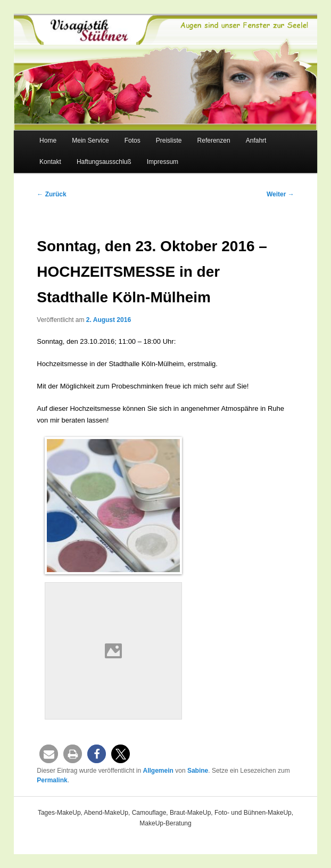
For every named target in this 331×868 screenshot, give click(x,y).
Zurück (51, 194)
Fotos (133, 140)
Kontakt (50, 162)
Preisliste (169, 140)
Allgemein (158, 771)
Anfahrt (256, 140)
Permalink (52, 780)
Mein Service (90, 140)
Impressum (163, 162)
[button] (49, 754)
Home (48, 140)
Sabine (198, 771)
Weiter (280, 194)
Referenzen (214, 140)
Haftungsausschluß (104, 162)
